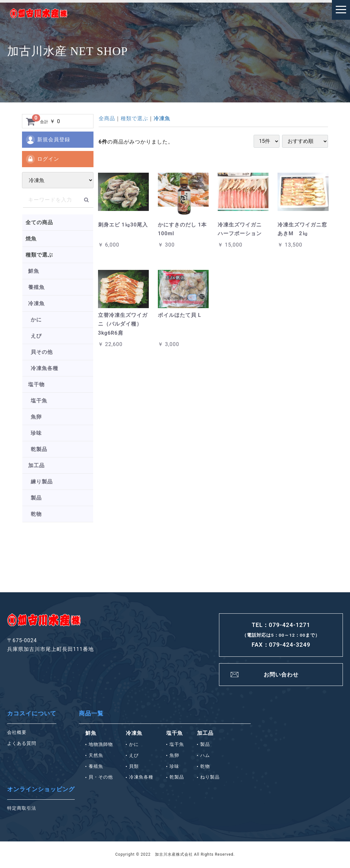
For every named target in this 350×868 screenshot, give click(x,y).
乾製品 (39, 449)
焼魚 (31, 239)
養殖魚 (36, 287)
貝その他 (42, 352)
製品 (36, 498)
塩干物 (36, 384)
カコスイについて (32, 714)
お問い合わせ (281, 675)
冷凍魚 (36, 303)
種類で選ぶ (39, 255)
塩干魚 (39, 401)
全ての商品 (39, 222)
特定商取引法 (22, 809)
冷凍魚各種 (44, 368)
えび (36, 336)
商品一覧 (91, 714)
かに (36, 320)
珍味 (36, 433)
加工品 (36, 465)
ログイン (42, 159)
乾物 (36, 514)
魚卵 (36, 417)
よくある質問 (22, 744)
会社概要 (17, 733)
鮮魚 (34, 271)
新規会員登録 (48, 140)
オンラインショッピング (41, 790)
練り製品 (42, 482)
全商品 (107, 118)
